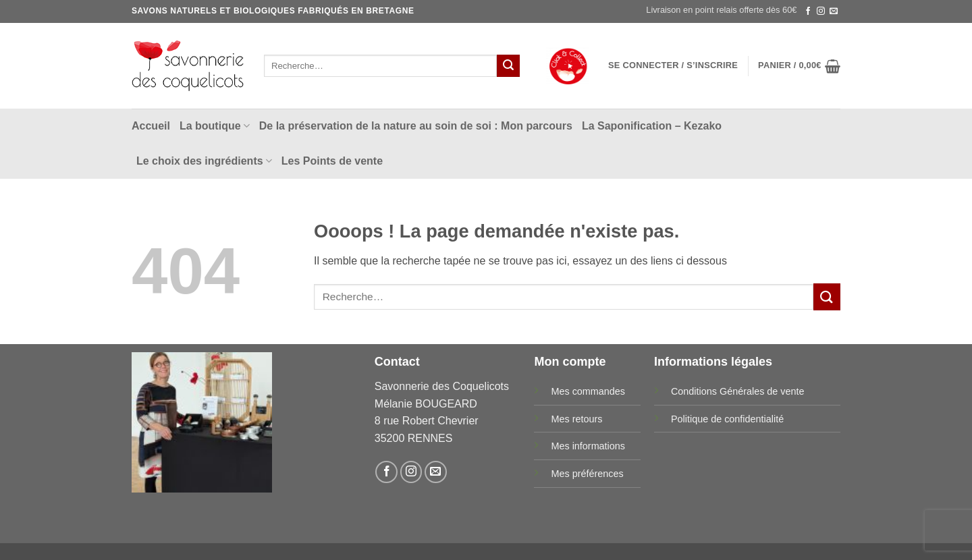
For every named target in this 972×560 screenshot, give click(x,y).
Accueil (151, 126)
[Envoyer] (508, 66)
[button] (673, 65)
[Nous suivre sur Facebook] (808, 11)
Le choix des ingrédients (204, 161)
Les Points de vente (332, 161)
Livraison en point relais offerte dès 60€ (721, 10)
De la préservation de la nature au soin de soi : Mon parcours (416, 126)
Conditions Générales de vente (738, 391)
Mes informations (588, 446)
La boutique (215, 126)
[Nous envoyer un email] (834, 11)
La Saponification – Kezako (652, 126)
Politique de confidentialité (727, 419)
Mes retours (576, 419)
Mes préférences (587, 474)
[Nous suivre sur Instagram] (821, 11)
